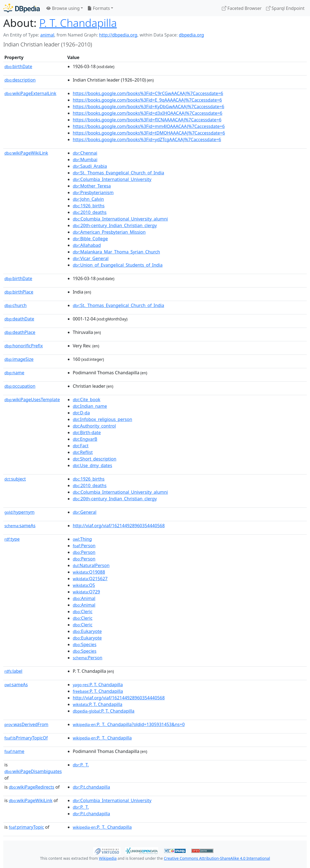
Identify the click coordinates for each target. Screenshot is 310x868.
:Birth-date (87, 432)
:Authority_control (94, 426)
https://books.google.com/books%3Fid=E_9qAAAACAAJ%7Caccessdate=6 (147, 100)
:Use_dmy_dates (92, 465)
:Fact (81, 446)
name (14, 373)
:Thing (82, 539)
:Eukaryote (87, 631)
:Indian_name (90, 406)
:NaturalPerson (91, 565)
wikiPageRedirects (32, 787)
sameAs (20, 526)
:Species (85, 644)
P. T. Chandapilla (78, 23)
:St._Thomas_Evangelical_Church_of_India (118, 173)
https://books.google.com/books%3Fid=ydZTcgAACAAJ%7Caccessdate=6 (147, 139)
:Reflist (83, 452)
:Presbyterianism (93, 192)
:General (85, 512)
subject (15, 479)
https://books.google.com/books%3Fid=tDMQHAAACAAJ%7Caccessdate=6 (149, 133)
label (13, 671)
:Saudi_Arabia (90, 166)
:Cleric (83, 612)
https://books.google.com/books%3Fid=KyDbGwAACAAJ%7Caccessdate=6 (149, 107)
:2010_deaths (90, 212)
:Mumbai (85, 160)
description (20, 80)
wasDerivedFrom (26, 724)
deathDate (19, 319)
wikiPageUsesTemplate (32, 400)
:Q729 (86, 592)
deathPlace (20, 332)
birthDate (18, 66)
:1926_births (89, 206)
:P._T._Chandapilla (102, 738)
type (12, 539)
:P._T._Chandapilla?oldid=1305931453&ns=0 (129, 724)
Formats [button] (99, 8)
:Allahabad (87, 245)
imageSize (19, 359)
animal (47, 35)
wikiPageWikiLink (26, 153)
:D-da (81, 413)
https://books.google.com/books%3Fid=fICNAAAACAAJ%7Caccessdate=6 (147, 120)
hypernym (19, 512)
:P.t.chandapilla (91, 787)
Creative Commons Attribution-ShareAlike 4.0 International (217, 858)
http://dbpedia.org (118, 35)
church (16, 305)
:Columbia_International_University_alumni (120, 219)
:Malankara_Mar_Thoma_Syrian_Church (116, 252)
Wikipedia (108, 858)
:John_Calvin (88, 199)
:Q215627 (90, 579)
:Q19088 (89, 572)
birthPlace (19, 292)
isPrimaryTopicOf (26, 738)
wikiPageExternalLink (30, 93)
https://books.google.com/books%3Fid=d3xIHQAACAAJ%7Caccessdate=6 (148, 113)
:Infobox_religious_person (102, 419)
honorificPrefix (24, 346)
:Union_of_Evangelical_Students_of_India (118, 265)
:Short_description (95, 459)
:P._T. (81, 765)
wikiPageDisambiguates (33, 771)
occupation (20, 386)
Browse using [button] (63, 8)
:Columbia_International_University (112, 179)
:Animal (84, 598)
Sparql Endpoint (285, 8)
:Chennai (85, 153)
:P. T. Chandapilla (98, 685)
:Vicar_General (91, 258)
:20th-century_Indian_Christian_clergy (115, 225)
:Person (84, 546)
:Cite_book (86, 400)
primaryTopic (26, 827)
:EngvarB (85, 439)
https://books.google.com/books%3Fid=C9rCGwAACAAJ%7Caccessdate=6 (148, 93)
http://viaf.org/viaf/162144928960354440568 (119, 526)
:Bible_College (90, 239)
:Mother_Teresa (92, 186)
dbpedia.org (191, 35)
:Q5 (84, 585)
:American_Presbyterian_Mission (109, 232)
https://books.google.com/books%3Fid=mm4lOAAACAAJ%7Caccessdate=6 (149, 126)
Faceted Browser (242, 8)
